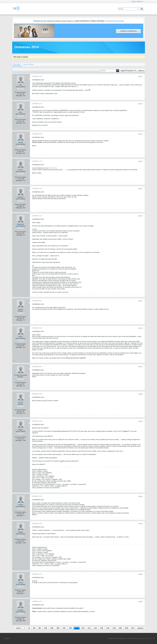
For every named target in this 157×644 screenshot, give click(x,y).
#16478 (140, 328)
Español (7, 638)
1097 (64, 628)
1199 (114, 628)
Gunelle (21, 610)
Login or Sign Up (138, 1)
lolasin (20, 309)
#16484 (140, 574)
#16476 (140, 216)
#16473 (140, 134)
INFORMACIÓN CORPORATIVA (116, 638)
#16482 (140, 496)
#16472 (140, 104)
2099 (127, 628)
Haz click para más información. (115, 21)
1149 (108, 628)
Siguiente (140, 628)
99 (29, 628)
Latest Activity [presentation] (28, 64)
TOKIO (20, 505)
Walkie (21, 430)
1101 (89, 628)
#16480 (140, 394)
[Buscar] (129, 9)
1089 (52, 628)
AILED (21, 142)
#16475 (140, 189)
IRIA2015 (21, 224)
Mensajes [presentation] (17, 64)
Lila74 (21, 402)
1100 (83, 628)
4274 (133, 628)
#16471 (140, 77)
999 (40, 628)
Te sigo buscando (21, 375)
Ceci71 (21, 170)
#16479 (140, 367)
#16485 (140, 602)
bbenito (21, 197)
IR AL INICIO (142, 638)
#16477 (140, 301)
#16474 (140, 161)
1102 (95, 628)
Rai (21, 85)
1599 (120, 628)
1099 (77, 628)
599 (34, 628)
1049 (46, 628)
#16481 (140, 421)
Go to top (151, 638)
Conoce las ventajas (128, 31)
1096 (58, 628)
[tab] (17, 65)
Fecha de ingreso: (20, 92)
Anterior (18, 628)
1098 (70, 628)
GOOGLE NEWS (132, 638)
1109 (102, 628)
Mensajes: (19, 96)
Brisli (21, 337)
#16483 (140, 524)
